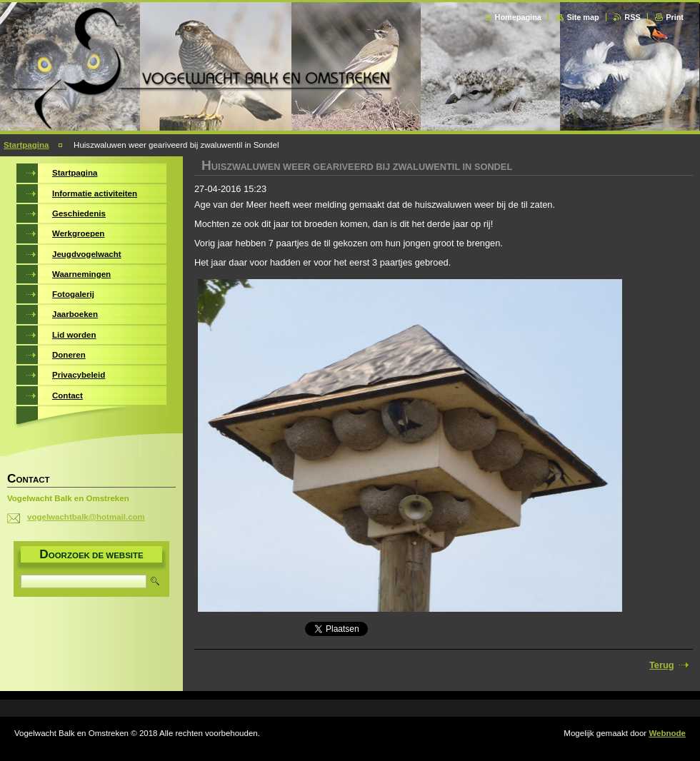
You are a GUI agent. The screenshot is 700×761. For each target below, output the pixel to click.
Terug (662, 665)
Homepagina (518, 17)
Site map (582, 17)
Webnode (667, 733)
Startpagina (26, 145)
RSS (632, 17)
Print (675, 17)
